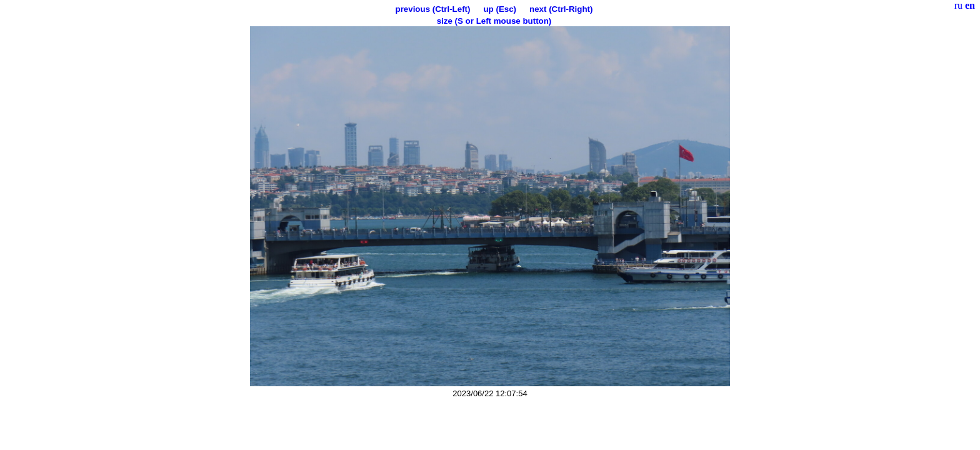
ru (958, 5)
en (970, 5)
